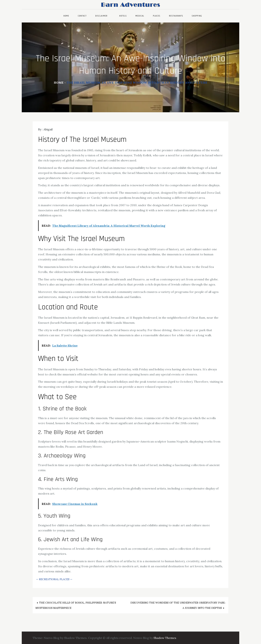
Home (66, 16)
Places (157, 16)
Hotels (123, 16)
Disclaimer (103, 16)
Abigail (48, 129)
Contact (82, 16)
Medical (140, 16)
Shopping (197, 16)
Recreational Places (54, 579)
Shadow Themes (165, 638)
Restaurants (176, 16)
